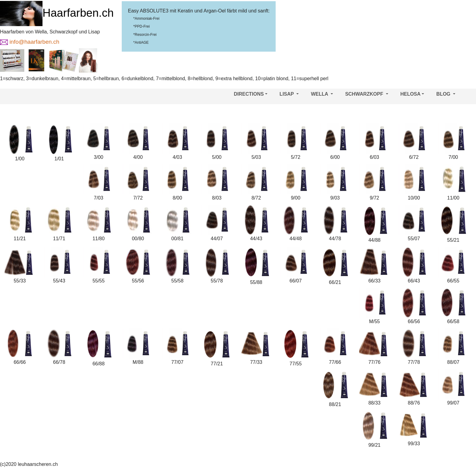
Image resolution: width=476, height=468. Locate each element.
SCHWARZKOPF (367, 94)
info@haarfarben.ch (30, 42)
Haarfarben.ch (57, 13)
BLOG (446, 94)
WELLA (322, 94)
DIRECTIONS (251, 94)
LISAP (289, 94)
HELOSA (412, 94)
